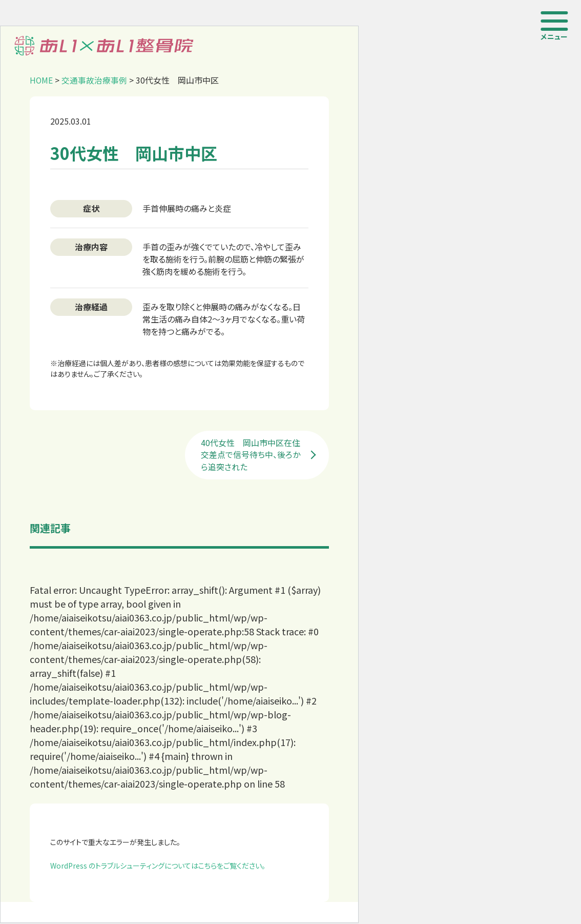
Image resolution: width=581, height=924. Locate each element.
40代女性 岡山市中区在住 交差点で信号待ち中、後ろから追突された (256, 456)
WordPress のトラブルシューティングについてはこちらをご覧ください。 (158, 867)
